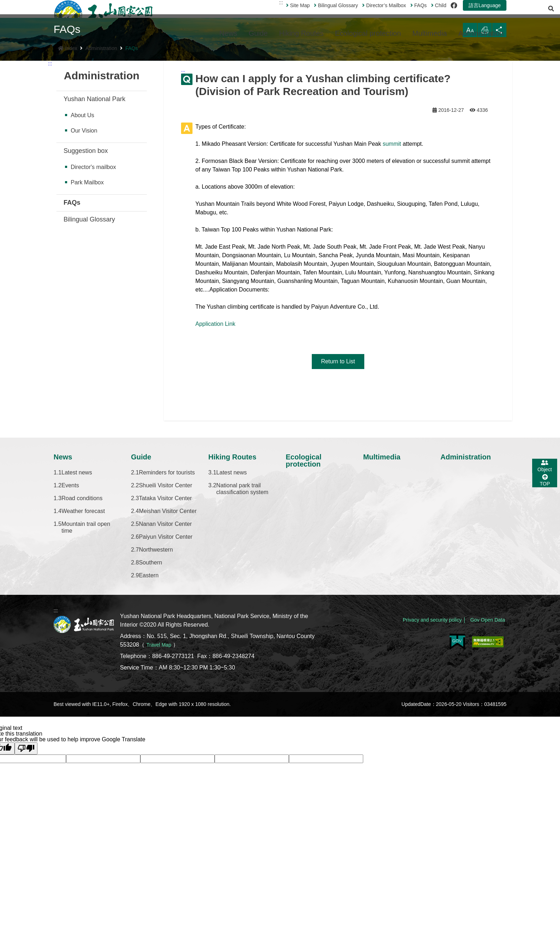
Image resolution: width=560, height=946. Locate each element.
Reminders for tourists (167, 565)
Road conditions (82, 591)
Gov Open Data (485, 709)
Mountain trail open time (86, 620)
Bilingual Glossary (318, 14)
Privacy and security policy (423, 709)
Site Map (280, 14)
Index (67, 141)
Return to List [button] (338, 454)
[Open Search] (499, 14)
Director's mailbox (93, 260)
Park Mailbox (87, 275)
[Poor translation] (26, 841)
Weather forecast (83, 604)
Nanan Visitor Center (165, 617)
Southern (151, 655)
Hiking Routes (302, 33)
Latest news (77, 565)
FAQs (401, 14)
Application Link (215, 417)
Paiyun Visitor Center (166, 630)
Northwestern (156, 643)
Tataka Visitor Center (165, 591)
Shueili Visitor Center (166, 578)
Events (70, 578)
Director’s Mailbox (366, 14)
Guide (258, 33)
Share (498, 124)
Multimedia (430, 33)
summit (392, 237)
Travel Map (161, 738)
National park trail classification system (242, 582)
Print (480, 124)
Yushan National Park (94, 192)
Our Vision (84, 223)
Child (421, 14)
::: (263, 11)
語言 (467, 14)
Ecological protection (368, 33)
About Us (82, 208)
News (228, 33)
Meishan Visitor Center (168, 604)
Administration (481, 33)
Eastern (149, 668)
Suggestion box (86, 244)
